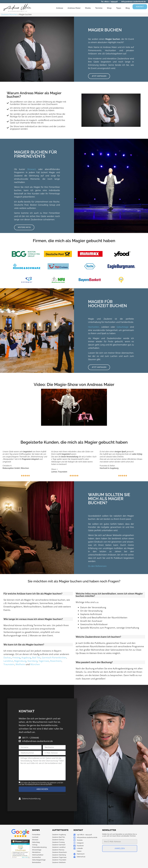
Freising (16, 658)
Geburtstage (123, 327)
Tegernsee (44, 661)
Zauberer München (9, 14)
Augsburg (26, 658)
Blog (128, 8)
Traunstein (9, 664)
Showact (31, 169)
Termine (99, 8)
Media (88, 8)
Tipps (119, 8)
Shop (109, 8)
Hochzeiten (94, 327)
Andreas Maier (74, 8)
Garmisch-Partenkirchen (54, 658)
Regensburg (20, 661)
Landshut (8, 661)
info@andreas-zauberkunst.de (134, 2)
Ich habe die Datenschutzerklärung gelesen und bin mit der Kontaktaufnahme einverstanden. (41, 784)
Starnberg (32, 661)
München (35, 664)
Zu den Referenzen (97, 566)
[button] (111, 110)
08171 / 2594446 (111, 2)
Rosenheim (56, 661)
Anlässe (60, 8)
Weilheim (20, 664)
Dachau (7, 658)
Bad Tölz (36, 658)
